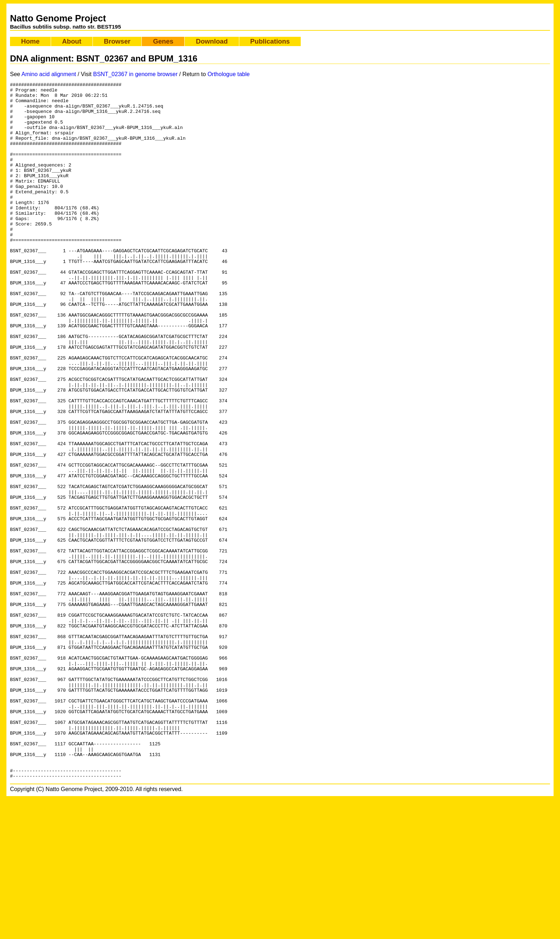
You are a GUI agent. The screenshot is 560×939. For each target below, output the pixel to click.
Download (212, 41)
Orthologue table (229, 74)
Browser (117, 41)
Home (30, 41)
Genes (163, 41)
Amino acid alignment (49, 74)
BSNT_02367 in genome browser (136, 74)
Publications (270, 41)
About (72, 41)
